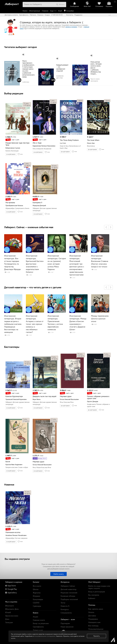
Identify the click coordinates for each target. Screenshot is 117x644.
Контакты (70, 15)
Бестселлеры (12, 347)
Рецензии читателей (69, 593)
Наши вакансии (67, 627)
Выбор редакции (14, 93)
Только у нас (38, 630)
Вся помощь (93, 626)
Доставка (92, 616)
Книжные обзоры (68, 596)
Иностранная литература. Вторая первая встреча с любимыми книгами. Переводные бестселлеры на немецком (13, 324)
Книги (25, 11)
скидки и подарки (71, 27)
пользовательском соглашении (45, 636)
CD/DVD (36, 603)
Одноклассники (12, 616)
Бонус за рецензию (41, 623)
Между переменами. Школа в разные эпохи (100, 319)
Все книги (37, 586)
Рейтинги (33, 15)
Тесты (63, 603)
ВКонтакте (9, 606)
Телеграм (9, 622)
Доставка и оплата (11, 15)
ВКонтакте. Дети (12, 609)
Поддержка (78, 15)
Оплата (91, 612)
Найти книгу (58, 574)
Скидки (47, 15)
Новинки (9, 485)
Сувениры (37, 606)
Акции (35, 617)
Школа (36, 589)
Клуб (60, 11)
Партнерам (65, 623)
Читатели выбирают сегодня (20, 47)
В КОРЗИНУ (11, 154)
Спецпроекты (66, 613)
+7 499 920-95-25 (57, 15)
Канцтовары (38, 599)
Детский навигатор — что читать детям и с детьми (33, 287)
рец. (26, 103)
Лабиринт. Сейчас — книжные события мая (29, 227)
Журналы (37, 593)
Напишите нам (94, 622)
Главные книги (39, 620)
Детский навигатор (69, 589)
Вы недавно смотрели (17, 559)
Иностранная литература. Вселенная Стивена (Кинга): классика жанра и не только (100, 261)
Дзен (7, 619)
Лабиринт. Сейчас (68, 586)
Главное (45, 11)
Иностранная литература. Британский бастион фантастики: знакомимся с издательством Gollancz (35, 264)
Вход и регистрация (97, 592)
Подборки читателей (69, 599)
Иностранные (35, 11)
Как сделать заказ (96, 609)
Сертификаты (24, 15)
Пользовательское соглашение (96, 630)
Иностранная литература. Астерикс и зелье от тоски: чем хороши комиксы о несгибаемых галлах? (35, 324)
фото (27, 105)
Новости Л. (65, 606)
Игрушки (36, 596)
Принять (96, 636)
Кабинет (92, 598)
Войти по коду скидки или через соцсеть (99, 587)
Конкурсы (65, 609)
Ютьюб (8, 612)
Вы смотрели (94, 595)
